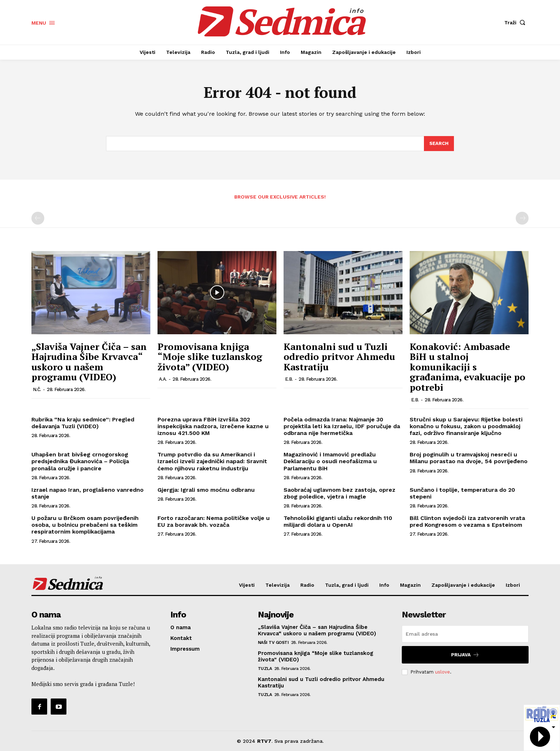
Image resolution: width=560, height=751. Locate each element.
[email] (465, 634)
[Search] (439, 144)
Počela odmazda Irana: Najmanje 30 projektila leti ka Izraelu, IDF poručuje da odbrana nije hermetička (342, 426)
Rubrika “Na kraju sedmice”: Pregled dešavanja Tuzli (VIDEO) (83, 423)
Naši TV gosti (273, 642)
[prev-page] (38, 218)
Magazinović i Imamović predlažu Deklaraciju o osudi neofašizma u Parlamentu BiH (330, 461)
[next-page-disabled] (522, 218)
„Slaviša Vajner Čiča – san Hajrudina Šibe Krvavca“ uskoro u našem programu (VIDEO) (89, 362)
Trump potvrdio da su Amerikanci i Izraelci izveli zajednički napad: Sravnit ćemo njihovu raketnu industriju (212, 461)
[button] (516, 22)
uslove (442, 672)
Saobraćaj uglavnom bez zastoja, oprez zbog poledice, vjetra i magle (339, 493)
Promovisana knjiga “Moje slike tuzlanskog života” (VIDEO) (210, 357)
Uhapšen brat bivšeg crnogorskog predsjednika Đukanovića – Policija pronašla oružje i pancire (80, 461)
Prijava (465, 655)
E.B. (289, 379)
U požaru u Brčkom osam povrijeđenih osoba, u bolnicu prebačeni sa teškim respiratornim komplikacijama (85, 525)
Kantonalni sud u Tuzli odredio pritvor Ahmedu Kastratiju (339, 357)
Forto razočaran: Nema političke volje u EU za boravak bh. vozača (214, 521)
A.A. (163, 379)
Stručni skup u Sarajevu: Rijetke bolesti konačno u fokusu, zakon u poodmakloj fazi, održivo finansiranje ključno (466, 426)
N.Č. (37, 389)
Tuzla (265, 669)
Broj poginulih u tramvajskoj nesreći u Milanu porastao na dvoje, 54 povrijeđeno (469, 458)
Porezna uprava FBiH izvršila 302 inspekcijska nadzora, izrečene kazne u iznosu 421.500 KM (213, 426)
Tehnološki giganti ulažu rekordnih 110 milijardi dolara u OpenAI (338, 521)
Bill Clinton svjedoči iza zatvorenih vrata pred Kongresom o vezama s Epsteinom (467, 521)
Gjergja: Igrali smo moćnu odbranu (206, 490)
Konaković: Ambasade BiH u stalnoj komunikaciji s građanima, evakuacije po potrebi (467, 367)
